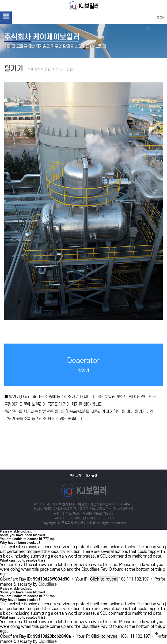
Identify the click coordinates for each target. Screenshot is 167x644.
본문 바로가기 (0, 0)
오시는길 (91, 475)
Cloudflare (47, 584)
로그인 (161, 18)
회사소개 (76, 475)
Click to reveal (104, 579)
